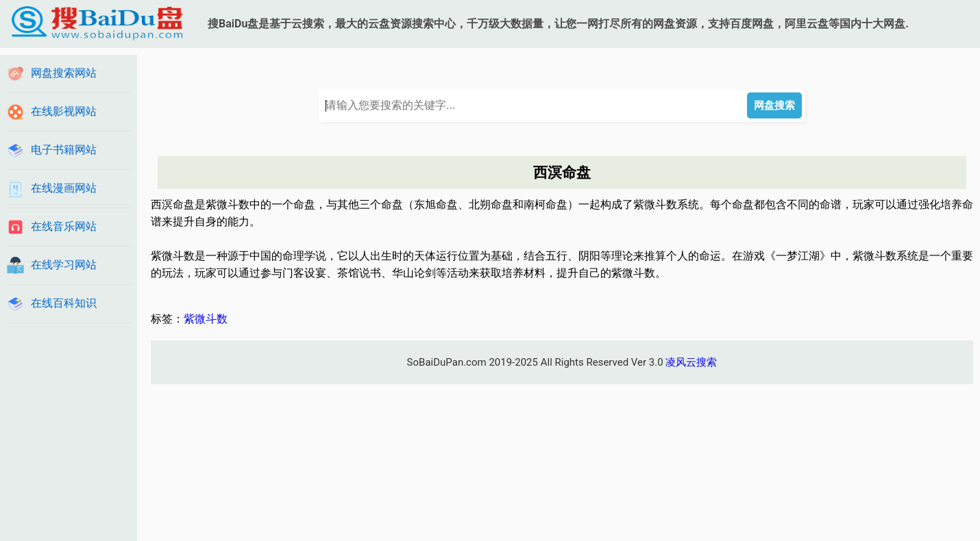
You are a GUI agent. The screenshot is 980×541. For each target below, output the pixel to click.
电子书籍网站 (64, 150)
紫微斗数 (206, 319)
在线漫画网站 (64, 188)
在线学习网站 (64, 265)
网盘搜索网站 (64, 73)
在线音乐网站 (64, 226)
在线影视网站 (64, 111)
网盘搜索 (774, 105)
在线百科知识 (64, 303)
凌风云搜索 (691, 362)
